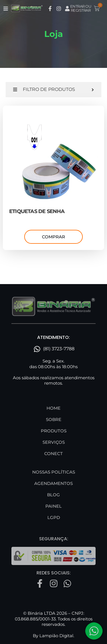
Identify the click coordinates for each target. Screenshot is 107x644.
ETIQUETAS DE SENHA (37, 211)
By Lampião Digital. (53, 636)
